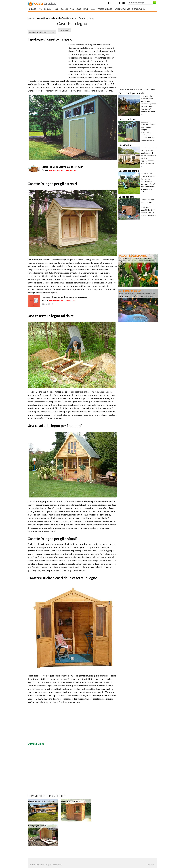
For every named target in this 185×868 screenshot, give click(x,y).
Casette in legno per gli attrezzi (52, 184)
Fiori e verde (75, 9)
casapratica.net (43, 18)
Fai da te (32, 9)
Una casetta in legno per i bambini (55, 426)
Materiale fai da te (122, 9)
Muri (40, 9)
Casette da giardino (71, 801)
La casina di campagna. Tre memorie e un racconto (65, 297)
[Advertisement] (55, 15)
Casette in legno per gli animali (52, 539)
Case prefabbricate (37, 826)
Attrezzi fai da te (104, 9)
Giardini (64, 9)
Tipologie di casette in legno (50, 39)
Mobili (56, 9)
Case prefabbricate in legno (41, 801)
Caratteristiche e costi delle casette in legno (62, 578)
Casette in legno (69, 18)
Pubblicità (151, 865)
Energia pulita (138, 9)
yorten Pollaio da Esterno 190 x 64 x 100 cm (62, 167)
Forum (111, 3)
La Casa (48, 9)
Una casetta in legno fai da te (51, 316)
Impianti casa (89, 9)
